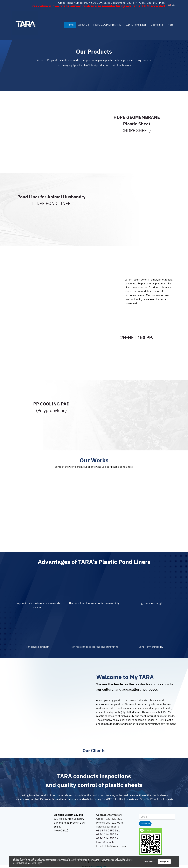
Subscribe (145, 824)
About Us (83, 25)
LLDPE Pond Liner (136, 25)
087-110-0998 (115, 823)
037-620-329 (94, 3)
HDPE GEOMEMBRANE (107, 25)
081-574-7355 (136, 3)
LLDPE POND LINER (51, 204)
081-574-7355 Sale (108, 831)
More (170, 25)
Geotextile (157, 25)
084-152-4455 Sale (108, 839)
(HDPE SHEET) (137, 131)
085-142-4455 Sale (108, 835)
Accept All (164, 861)
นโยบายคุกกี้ (37, 863)
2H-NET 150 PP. (137, 338)
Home (70, 25)
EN (172, 5)
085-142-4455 (156, 3)
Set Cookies (149, 861)
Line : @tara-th (105, 843)
